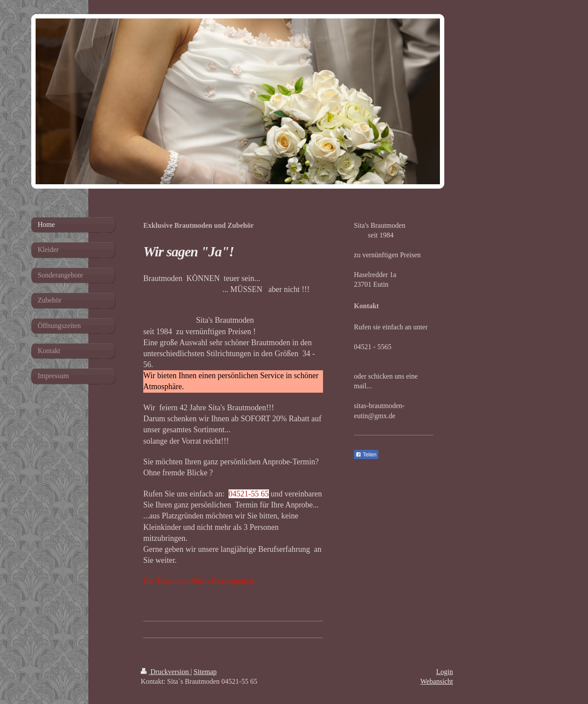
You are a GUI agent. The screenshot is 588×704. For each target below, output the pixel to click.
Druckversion (165, 672)
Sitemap (205, 672)
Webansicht (436, 681)
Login (444, 672)
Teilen (366, 455)
